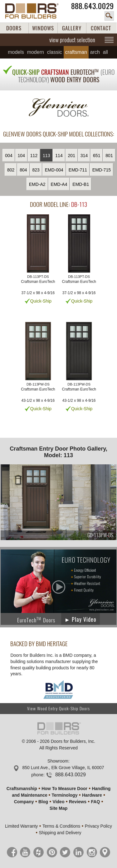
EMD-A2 (37, 184)
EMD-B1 (81, 184)
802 (11, 170)
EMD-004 (54, 170)
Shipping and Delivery (60, 833)
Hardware (92, 795)
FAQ (96, 802)
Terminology (64, 795)
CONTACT (101, 28)
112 (34, 156)
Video (59, 802)
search (109, 16)
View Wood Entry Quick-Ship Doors (58, 709)
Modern (36, 52)
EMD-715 (102, 170)
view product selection (72, 40)
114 (59, 156)
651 (97, 156)
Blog (43, 802)
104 (21, 156)
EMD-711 (78, 170)
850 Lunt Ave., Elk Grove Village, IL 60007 (63, 768)
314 (84, 156)
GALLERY (72, 28)
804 (23, 170)
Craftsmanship (22, 789)
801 (109, 156)
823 (36, 170)
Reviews (78, 802)
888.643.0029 (93, 6)
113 (46, 156)
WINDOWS (43, 28)
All (105, 52)
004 (9, 156)
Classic (55, 52)
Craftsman (76, 52)
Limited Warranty (21, 826)
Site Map (59, 808)
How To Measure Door (64, 789)
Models (16, 52)
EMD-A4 (59, 184)
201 (72, 156)
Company (24, 802)
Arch (95, 52)
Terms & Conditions (61, 826)
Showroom (58, 761)
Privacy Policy (98, 826)
